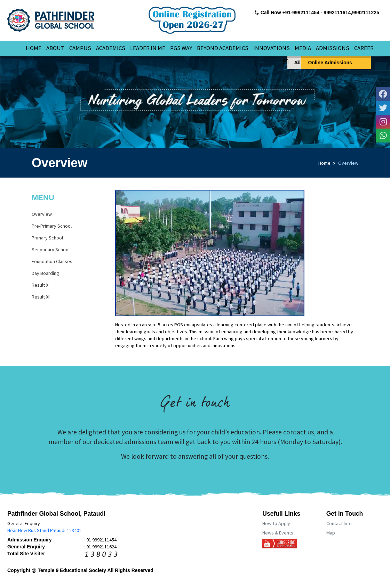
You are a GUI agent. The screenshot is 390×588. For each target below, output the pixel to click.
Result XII (41, 297)
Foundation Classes (52, 261)
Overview (42, 214)
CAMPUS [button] (80, 48)
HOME (34, 48)
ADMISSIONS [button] (333, 48)
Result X (40, 285)
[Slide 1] (183, 139)
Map (331, 533)
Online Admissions (327, 62)
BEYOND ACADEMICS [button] (223, 48)
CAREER (364, 48)
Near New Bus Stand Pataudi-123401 (44, 530)
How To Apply (276, 523)
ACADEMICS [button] (111, 48)
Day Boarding (45, 273)
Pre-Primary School (52, 226)
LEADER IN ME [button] (148, 48)
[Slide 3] (208, 139)
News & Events (278, 533)
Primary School (47, 238)
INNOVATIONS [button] (272, 48)
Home (324, 163)
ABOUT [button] (55, 48)
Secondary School (51, 250)
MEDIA (303, 48)
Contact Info (339, 523)
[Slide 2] (195, 139)
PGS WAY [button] (181, 48)
